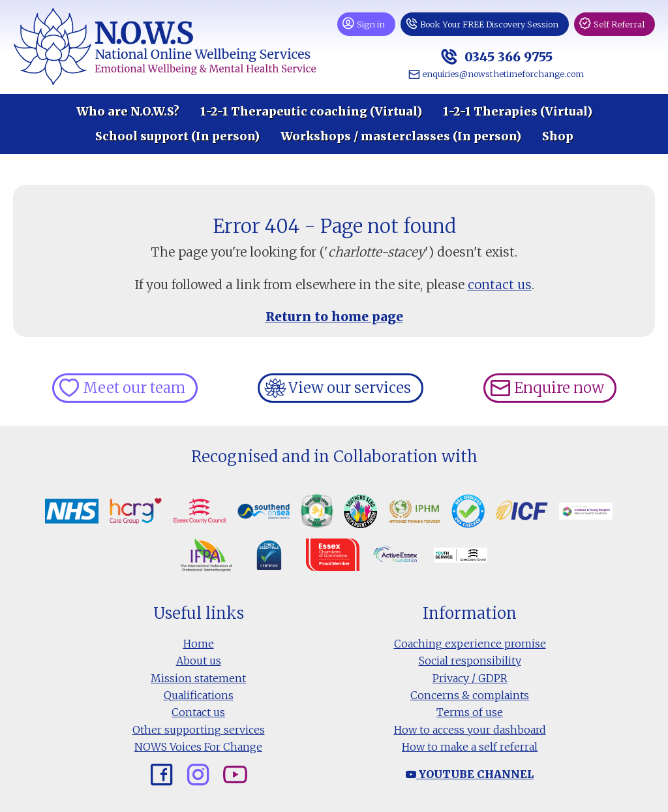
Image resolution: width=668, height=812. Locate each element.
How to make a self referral (470, 747)
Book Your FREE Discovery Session (489, 24)
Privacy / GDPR (470, 678)
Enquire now (559, 388)
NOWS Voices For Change (198, 747)
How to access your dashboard (470, 730)
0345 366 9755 (507, 56)
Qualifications (199, 695)
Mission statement (198, 678)
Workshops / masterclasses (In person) (401, 136)
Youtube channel (470, 774)
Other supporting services (199, 730)
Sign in (371, 24)
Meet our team (134, 388)
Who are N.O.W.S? (128, 112)
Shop (558, 136)
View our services (350, 388)
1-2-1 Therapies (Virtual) (518, 112)
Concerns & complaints (470, 695)
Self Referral (619, 24)
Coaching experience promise (470, 644)
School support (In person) (177, 136)
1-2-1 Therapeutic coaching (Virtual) (311, 112)
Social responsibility (470, 661)
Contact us (198, 712)
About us (199, 661)
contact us (500, 285)
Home (199, 644)
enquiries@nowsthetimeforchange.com (503, 74)
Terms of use (470, 712)
